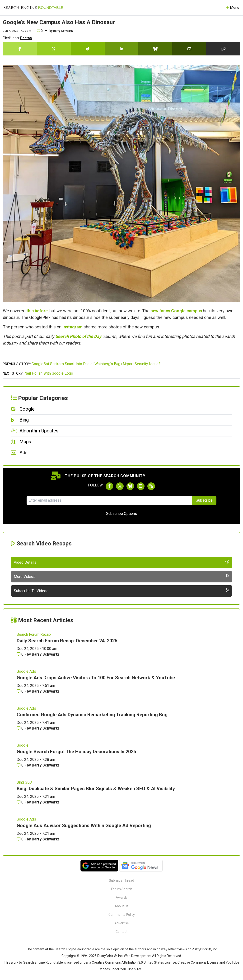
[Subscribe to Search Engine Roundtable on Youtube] (141, 486)
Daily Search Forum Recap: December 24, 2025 (67, 641)
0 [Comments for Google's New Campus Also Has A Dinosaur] (40, 31)
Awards (122, 898)
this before (37, 311)
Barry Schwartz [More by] (63, 31)
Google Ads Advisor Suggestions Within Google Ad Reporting (84, 826)
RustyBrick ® (107, 956)
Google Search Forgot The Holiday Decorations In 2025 (76, 752)
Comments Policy (122, 915)
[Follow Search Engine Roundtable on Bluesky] (130, 486)
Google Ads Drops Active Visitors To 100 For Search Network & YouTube (96, 678)
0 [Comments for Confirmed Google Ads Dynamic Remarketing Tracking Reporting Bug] (21, 728)
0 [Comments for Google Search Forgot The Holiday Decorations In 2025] (21, 765)
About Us (121, 906)
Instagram (72, 327)
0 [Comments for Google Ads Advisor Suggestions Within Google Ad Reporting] (21, 839)
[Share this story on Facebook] (20, 49)
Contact (121, 932)
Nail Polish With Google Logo (49, 373)
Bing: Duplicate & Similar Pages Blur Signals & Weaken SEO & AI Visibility (96, 789)
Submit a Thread (121, 880)
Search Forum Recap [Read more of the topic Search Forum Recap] (34, 634)
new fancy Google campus (176, 311)
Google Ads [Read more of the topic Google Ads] (26, 671)
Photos (26, 38)
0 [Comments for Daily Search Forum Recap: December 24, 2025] (21, 654)
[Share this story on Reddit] (88, 49)
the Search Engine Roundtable (72, 949)
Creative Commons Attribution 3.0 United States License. (134, 962)
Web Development (138, 956)
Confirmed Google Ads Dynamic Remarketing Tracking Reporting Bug (92, 715)
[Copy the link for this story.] (223, 49)
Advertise (122, 923)
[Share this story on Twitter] (54, 49)
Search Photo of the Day (78, 336)
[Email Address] (109, 500)
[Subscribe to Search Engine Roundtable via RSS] (151, 486)
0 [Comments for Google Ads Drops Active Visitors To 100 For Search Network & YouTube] (21, 691)
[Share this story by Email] (189, 49)
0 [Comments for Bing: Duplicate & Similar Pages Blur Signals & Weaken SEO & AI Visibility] (21, 802)
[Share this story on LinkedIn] (122, 49)
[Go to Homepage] (33, 8)
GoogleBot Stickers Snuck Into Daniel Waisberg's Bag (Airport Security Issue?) (97, 364)
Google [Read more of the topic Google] (23, 745)
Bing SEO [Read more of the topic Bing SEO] (24, 782)
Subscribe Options (121, 514)
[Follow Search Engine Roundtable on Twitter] (120, 486)
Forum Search (122, 889)
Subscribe (204, 500)
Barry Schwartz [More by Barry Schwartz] (46, 654)
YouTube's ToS (131, 969)
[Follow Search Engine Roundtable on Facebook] (109, 486)
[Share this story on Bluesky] (155, 49)
